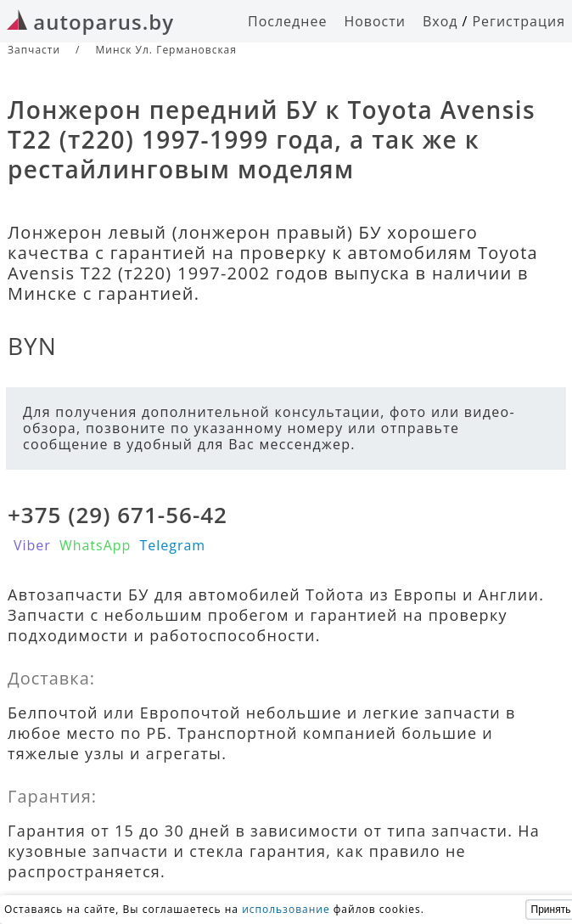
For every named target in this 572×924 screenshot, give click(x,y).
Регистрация (519, 21)
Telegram (172, 545)
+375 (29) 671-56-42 (118, 515)
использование (286, 909)
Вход (440, 21)
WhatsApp (95, 545)
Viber (32, 545)
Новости (375, 21)
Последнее (287, 21)
